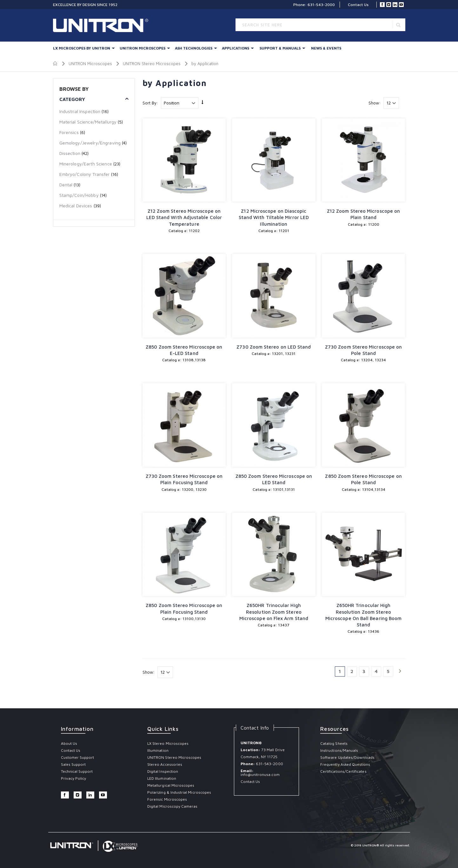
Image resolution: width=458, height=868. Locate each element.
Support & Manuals (280, 48)
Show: (375, 103)
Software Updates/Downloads (348, 757)
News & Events (326, 48)
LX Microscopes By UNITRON (82, 48)
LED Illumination (162, 778)
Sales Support (73, 764)
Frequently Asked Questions (345, 764)
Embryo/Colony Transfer (85, 174)
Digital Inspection (163, 771)
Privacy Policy (74, 778)
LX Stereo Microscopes (168, 743)
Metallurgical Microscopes (171, 785)
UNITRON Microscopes (143, 48)
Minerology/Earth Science (86, 164)
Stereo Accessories (165, 764)
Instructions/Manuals (339, 750)
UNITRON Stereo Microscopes (152, 63)
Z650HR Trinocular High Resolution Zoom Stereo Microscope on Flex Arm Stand (274, 612)
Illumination (158, 750)
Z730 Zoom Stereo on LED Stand (274, 347)
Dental (66, 185)
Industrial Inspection (80, 111)
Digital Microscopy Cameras (173, 806)
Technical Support (77, 771)
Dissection (70, 153)
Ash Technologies (194, 48)
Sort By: (150, 103)
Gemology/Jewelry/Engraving (90, 143)
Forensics (69, 132)
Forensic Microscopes (167, 799)
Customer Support (78, 757)
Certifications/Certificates (343, 771)
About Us (69, 743)
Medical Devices (76, 206)
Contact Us (358, 5)
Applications (236, 48)
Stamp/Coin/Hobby (79, 195)
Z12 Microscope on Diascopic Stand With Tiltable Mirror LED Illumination (274, 217)
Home (55, 63)
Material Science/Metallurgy (88, 122)
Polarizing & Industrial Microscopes (179, 792)
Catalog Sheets (334, 743)
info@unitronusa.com (260, 775)
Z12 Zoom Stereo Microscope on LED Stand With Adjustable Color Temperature (184, 217)
